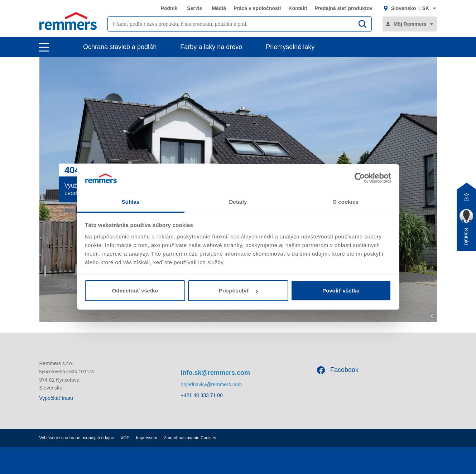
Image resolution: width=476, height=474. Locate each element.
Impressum (147, 438)
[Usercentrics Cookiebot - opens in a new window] (360, 178)
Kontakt (298, 8)
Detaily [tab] (238, 202)
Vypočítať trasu (56, 398)
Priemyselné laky (290, 47)
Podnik (169, 8)
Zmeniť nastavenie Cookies (190, 438)
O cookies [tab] (345, 202)
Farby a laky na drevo (211, 47)
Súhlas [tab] (131, 202)
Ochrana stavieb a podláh (120, 47)
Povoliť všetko (341, 291)
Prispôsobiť (238, 291)
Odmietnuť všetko (135, 291)
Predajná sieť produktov (343, 8)
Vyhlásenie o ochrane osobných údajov (77, 438)
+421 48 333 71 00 (202, 395)
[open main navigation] (44, 47)
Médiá (219, 8)
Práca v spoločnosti (257, 8)
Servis (194, 8)
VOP (125, 438)
